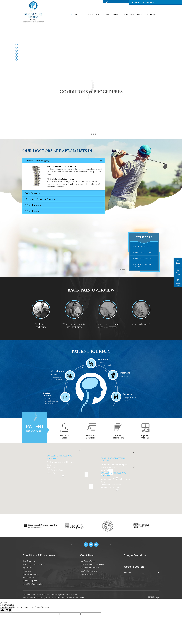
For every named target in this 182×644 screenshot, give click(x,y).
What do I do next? (141, 324)
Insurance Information (89, 568)
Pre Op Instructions (88, 574)
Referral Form (178, 283)
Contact (152, 15)
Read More (60, 187)
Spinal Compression (31, 581)
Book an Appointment (145, 2)
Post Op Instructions (89, 571)
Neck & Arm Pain (29, 561)
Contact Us (80, 598)
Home (25, 598)
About (77, 15)
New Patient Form (87, 561)
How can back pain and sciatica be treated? (108, 325)
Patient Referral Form (118, 431)
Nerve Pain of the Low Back (34, 564)
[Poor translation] (9, 610)
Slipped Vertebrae (30, 574)
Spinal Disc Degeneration (33, 584)
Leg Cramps (28, 568)
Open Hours (178, 263)
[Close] (134, 457)
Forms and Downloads (91, 431)
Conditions (93, 15)
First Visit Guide (66, 431)
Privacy (42, 598)
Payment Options (145, 431)
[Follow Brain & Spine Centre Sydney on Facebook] (86, 545)
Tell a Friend (178, 273)
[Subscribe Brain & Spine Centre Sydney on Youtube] (96, 545)
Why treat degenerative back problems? (74, 325)
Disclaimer (33, 598)
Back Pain (27, 571)
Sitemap (50, 598)
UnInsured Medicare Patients (92, 564)
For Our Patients (133, 15)
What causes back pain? (41, 325)
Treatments (112, 15)
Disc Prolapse (28, 577)
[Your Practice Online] (154, 597)
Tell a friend (69, 598)
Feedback (59, 598)
